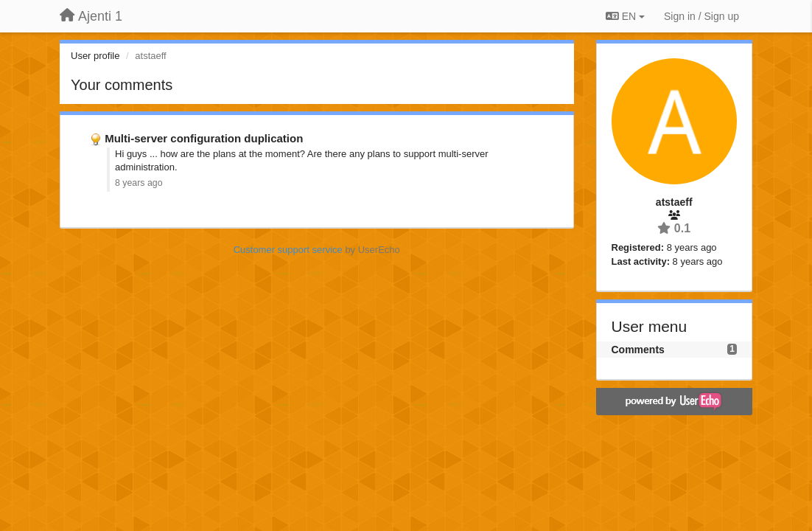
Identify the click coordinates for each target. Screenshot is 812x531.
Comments (638, 350)
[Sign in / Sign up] (701, 16)
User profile (95, 56)
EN (625, 16)
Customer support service (288, 250)
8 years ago (139, 183)
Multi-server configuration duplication (204, 138)
